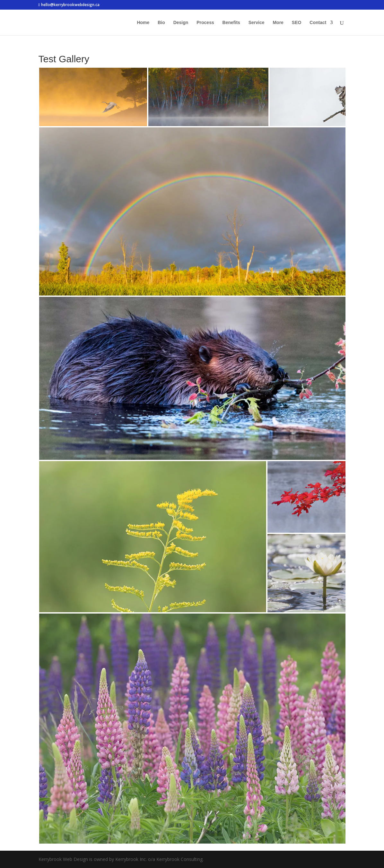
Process (205, 23)
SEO (297, 23)
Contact (318, 23)
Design (181, 23)
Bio (161, 23)
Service (257, 23)
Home (143, 23)
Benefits (231, 23)
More (278, 23)
